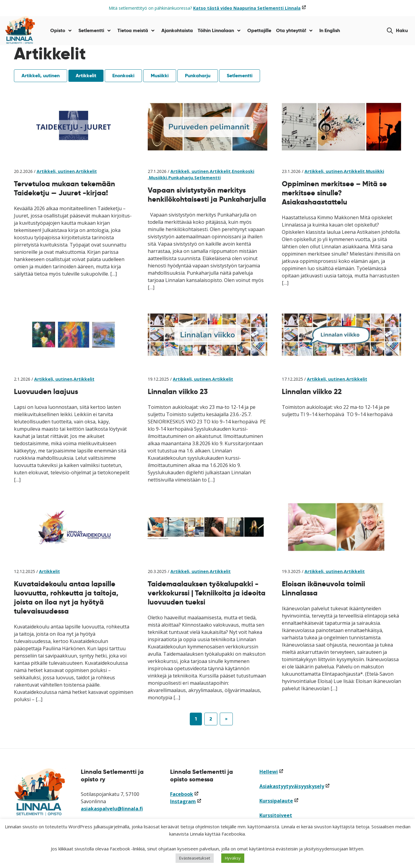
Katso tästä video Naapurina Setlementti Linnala (250, 8)
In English (330, 30)
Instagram (186, 801)
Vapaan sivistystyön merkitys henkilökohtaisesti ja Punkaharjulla (207, 195)
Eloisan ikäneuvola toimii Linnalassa (323, 588)
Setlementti (91, 30)
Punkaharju (198, 76)
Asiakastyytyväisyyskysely (295, 786)
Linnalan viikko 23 (178, 391)
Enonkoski (123, 76)
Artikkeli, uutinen (41, 76)
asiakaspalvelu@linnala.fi (112, 809)
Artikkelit (86, 76)
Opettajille (259, 30)
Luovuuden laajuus (46, 391)
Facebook (184, 794)
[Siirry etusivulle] (20, 31)
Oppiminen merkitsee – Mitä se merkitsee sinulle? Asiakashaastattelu (334, 193)
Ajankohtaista (177, 30)
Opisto (58, 30)
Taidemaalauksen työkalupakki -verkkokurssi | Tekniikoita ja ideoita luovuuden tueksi (207, 593)
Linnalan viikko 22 (312, 391)
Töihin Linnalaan (216, 30)
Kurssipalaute (279, 801)
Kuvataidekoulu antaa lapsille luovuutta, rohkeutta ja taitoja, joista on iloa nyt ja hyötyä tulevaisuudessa (66, 597)
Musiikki (160, 76)
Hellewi (272, 772)
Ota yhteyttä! (291, 30)
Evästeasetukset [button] (195, 858)
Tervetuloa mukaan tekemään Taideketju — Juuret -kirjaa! (64, 188)
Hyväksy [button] (233, 858)
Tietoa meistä (133, 30)
